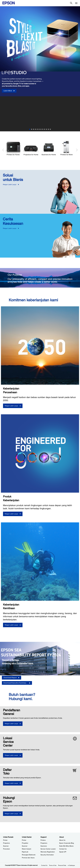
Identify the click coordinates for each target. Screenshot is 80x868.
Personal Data (62, 865)
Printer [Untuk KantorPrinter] (24, 840)
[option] (40, 69)
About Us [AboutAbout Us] (62, 840)
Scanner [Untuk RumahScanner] (6, 846)
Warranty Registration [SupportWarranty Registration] (48, 852)
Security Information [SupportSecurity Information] (47, 855)
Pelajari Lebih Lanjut (10, 185)
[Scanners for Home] (49, 148)
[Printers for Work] (67, 148)
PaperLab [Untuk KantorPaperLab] (25, 852)
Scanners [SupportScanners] (44, 846)
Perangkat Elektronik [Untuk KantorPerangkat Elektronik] (29, 855)
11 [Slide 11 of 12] (48, 129)
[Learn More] (9, 91)
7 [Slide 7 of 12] (41, 129)
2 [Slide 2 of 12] (32, 129)
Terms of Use (53, 865)
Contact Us (44, 865)
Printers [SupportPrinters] (43, 840)
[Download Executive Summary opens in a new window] (17, 683)
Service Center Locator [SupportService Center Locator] (48, 849)
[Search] (71, 3)
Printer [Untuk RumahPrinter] (5, 840)
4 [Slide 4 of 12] (35, 129)
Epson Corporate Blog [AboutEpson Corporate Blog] (67, 843)
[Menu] (76, 3)
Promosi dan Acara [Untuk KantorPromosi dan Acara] (28, 858)
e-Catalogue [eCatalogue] (71, 865)
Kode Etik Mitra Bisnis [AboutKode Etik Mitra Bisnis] (66, 846)
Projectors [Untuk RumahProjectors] (6, 843)
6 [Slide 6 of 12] (39, 129)
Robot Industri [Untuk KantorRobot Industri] (27, 849)
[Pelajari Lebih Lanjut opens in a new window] (13, 724)
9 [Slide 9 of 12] (45, 129)
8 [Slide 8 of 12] (43, 129)
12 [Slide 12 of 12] (50, 129)
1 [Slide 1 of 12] (30, 129)
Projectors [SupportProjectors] (44, 843)
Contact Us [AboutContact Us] (63, 849)
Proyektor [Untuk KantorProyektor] (25, 843)
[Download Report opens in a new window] (12, 678)
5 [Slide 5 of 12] (37, 129)
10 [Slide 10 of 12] (47, 129)
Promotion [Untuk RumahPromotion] (7, 849)
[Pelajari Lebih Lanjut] (13, 406)
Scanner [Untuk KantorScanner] (25, 846)
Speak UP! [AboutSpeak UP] (63, 852)
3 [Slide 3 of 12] (33, 129)
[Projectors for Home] (31, 148)
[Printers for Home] (13, 148)
